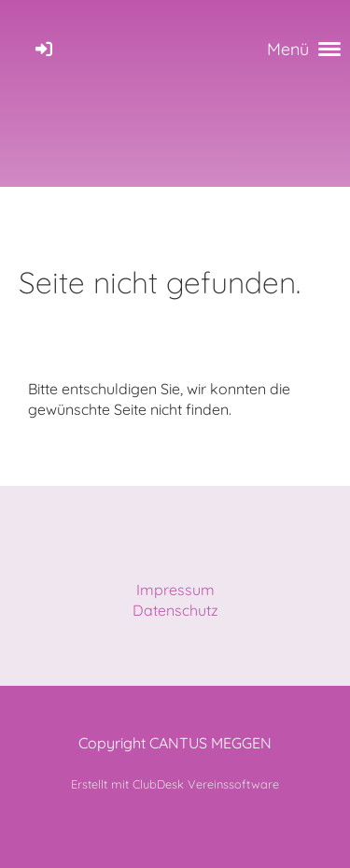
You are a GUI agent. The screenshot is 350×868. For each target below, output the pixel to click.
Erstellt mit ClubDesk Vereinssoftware (175, 784)
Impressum (175, 590)
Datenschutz (175, 610)
